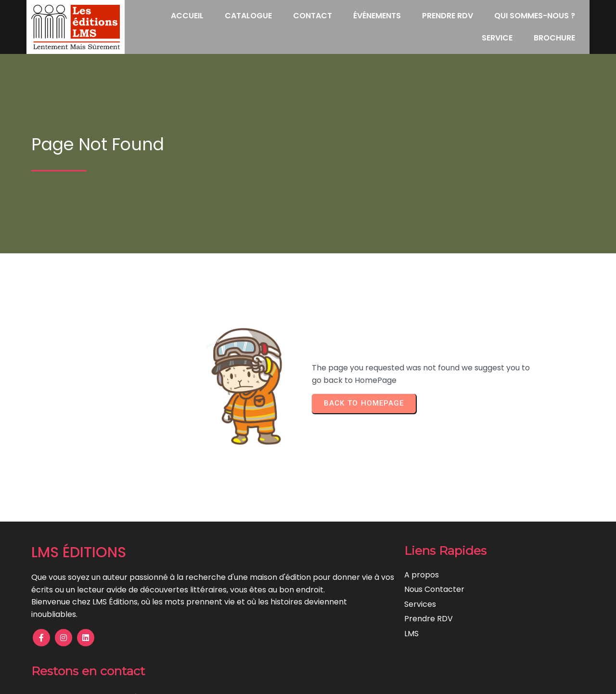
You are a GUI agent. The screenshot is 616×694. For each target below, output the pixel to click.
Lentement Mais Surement (350, 680)
